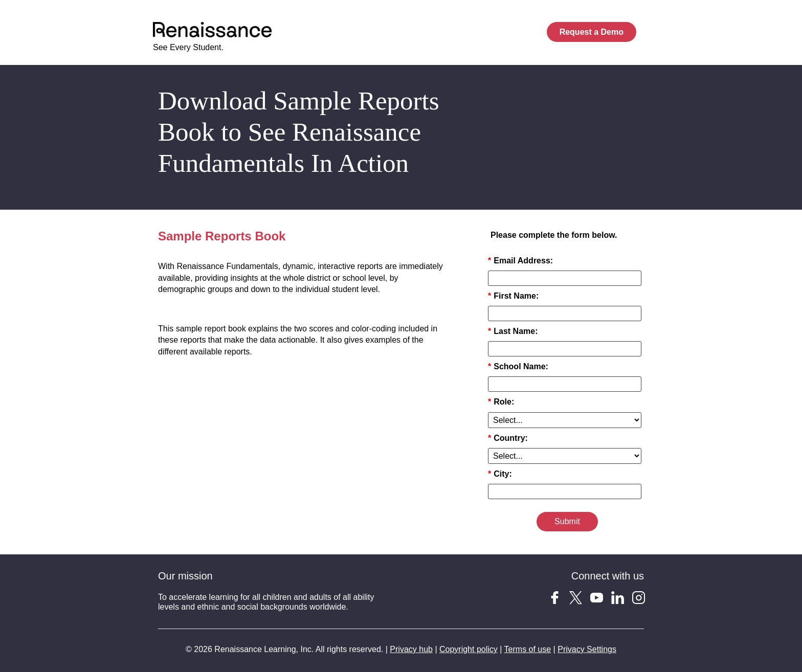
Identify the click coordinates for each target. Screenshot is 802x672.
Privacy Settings (587, 649)
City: (500, 474)
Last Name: (513, 331)
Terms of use (528, 649)
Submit (567, 521)
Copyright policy (469, 649)
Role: (501, 402)
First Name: (513, 296)
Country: (508, 438)
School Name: (518, 366)
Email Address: (520, 261)
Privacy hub (411, 649)
